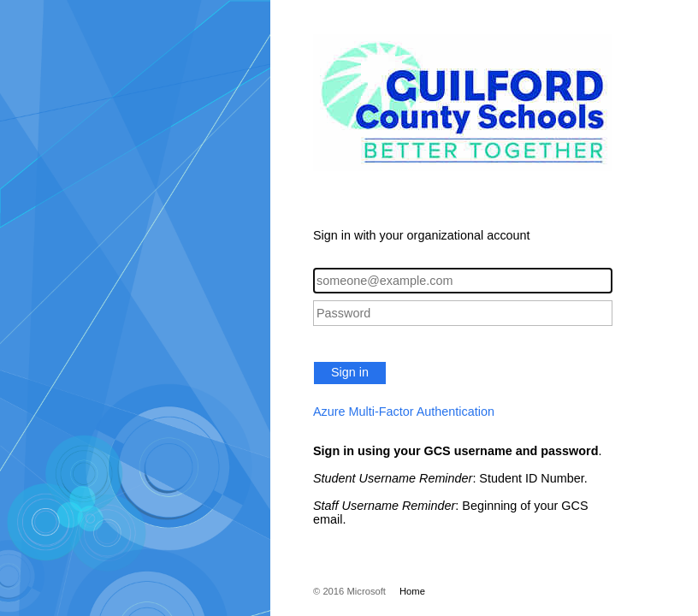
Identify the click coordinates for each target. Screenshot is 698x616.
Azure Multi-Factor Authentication (404, 412)
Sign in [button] (350, 372)
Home (412, 591)
